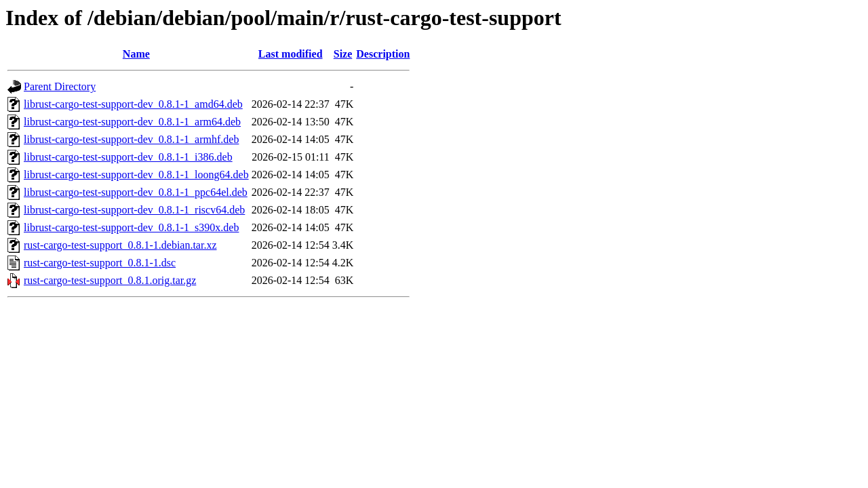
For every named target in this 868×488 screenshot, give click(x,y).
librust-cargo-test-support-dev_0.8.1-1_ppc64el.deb (136, 192)
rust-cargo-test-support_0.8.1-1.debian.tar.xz (120, 245)
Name (136, 54)
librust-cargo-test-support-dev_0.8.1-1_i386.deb (128, 157)
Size (343, 54)
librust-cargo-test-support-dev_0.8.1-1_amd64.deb (133, 104)
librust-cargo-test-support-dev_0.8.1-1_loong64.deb (136, 175)
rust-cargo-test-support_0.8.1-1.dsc (100, 263)
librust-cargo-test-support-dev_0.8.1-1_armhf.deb (131, 139)
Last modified (291, 54)
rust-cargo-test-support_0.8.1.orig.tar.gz (110, 280)
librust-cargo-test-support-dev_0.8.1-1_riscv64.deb (134, 210)
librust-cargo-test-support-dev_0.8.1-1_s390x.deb (131, 227)
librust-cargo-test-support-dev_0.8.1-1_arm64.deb (132, 122)
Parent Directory (60, 86)
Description (383, 54)
